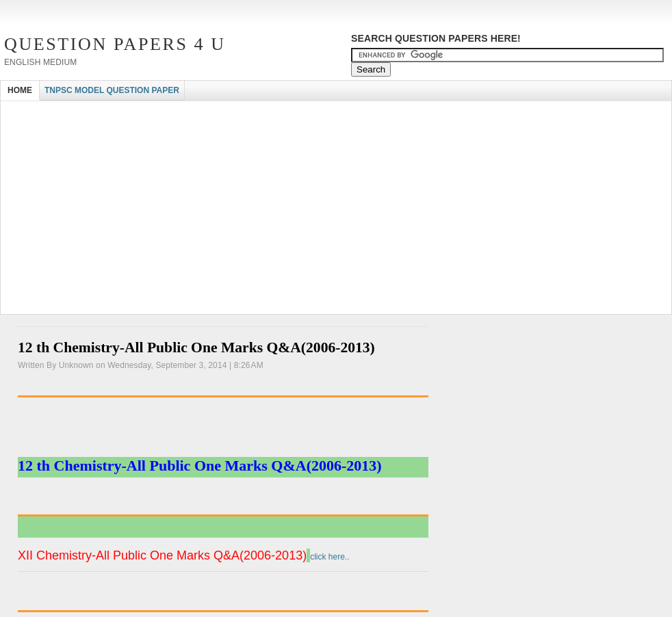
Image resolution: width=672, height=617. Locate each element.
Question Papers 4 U (115, 44)
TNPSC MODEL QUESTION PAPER (112, 90)
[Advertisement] (250, 113)
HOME (20, 90)
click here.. (328, 557)
